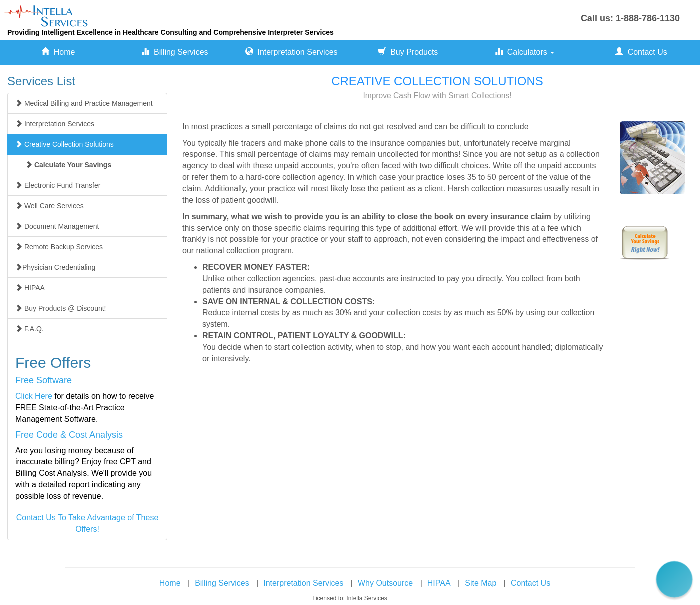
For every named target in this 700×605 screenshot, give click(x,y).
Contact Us (641, 52)
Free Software (44, 380)
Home (58, 52)
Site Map (481, 583)
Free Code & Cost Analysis (69, 435)
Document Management (57, 226)
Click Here (34, 396)
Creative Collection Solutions (65, 144)
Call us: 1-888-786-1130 (630, 18)
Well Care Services (50, 206)
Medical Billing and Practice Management (84, 103)
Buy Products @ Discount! (61, 308)
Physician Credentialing (55, 267)
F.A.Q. (30, 329)
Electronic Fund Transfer (58, 185)
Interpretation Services (292, 52)
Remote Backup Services (59, 247)
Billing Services (175, 52)
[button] (674, 579)
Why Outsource (385, 583)
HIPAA (30, 288)
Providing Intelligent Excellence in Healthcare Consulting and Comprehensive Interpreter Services (171, 32)
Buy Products (408, 52)
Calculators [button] (525, 52)
